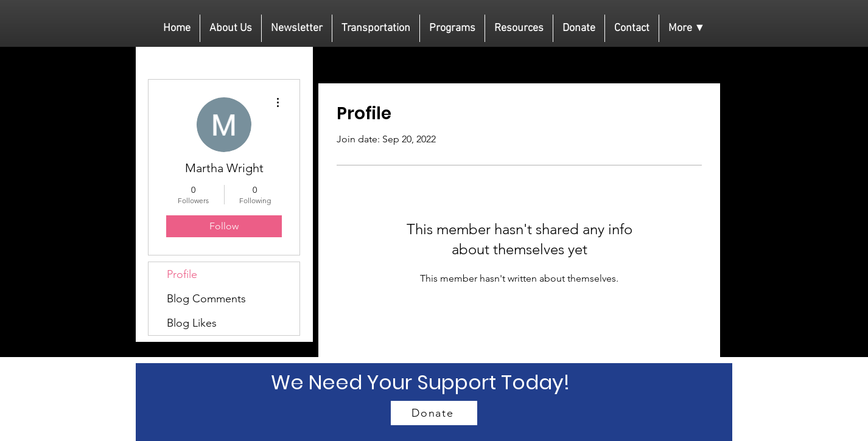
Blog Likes (192, 323)
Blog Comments (206, 299)
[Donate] (434, 413)
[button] (687, 28)
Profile (182, 274)
